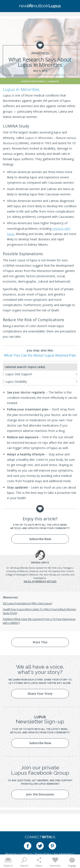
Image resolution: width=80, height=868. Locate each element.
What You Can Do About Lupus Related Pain (40, 355)
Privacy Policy (43, 854)
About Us (11, 854)
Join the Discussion (40, 794)
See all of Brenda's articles (40, 581)
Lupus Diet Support (19, 374)
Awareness (40, 53)
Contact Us (26, 854)
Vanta (40, 562)
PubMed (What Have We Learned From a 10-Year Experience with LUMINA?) (39, 621)
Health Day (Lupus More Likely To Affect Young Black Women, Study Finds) (40, 611)
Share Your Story (40, 694)
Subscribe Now (40, 539)
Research (54, 81)
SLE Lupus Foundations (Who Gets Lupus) (27, 603)
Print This (40, 642)
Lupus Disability (16, 381)
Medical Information (33, 81)
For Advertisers (63, 854)
